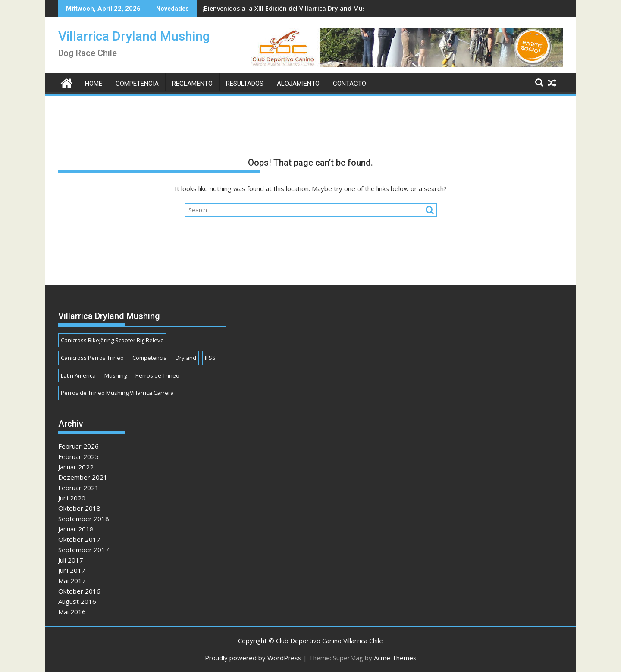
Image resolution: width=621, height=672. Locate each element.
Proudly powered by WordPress (253, 658)
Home (94, 84)
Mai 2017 (72, 581)
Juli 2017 (71, 560)
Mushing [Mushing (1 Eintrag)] (116, 375)
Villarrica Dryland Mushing (134, 36)
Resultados (245, 84)
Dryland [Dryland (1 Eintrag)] (186, 358)
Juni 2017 (72, 570)
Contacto (350, 84)
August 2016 (77, 601)
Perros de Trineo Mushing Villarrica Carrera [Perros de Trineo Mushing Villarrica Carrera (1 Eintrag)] (117, 393)
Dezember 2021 (83, 477)
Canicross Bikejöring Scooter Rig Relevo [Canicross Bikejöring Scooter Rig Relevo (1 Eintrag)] (112, 340)
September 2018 (84, 519)
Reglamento (192, 84)
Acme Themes (395, 658)
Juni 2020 (72, 498)
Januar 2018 (76, 529)
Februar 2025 (78, 456)
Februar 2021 (78, 488)
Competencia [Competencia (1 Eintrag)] (150, 358)
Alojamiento (298, 84)
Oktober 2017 (79, 539)
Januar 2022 (76, 467)
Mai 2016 (72, 612)
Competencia (137, 84)
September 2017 (84, 550)
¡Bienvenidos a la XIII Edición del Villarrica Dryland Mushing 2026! (299, 8)
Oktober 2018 (79, 508)
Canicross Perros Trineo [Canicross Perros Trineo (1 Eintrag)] (92, 358)
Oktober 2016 (79, 591)
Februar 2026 (78, 446)
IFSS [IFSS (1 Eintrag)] (210, 358)
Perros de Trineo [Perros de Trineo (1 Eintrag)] (157, 375)
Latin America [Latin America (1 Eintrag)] (78, 375)
